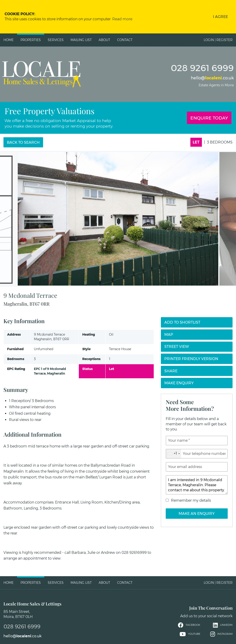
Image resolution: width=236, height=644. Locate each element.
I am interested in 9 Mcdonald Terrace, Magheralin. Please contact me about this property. (197, 485)
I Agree (220, 17)
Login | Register (218, 40)
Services (56, 40)
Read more (122, 19)
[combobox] (174, 454)
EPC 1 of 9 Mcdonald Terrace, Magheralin (50, 371)
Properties (31, 40)
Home (9, 40)
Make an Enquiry (197, 514)
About (104, 40)
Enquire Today (209, 118)
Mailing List (81, 40)
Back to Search (23, 142)
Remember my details (191, 500)
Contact (125, 40)
